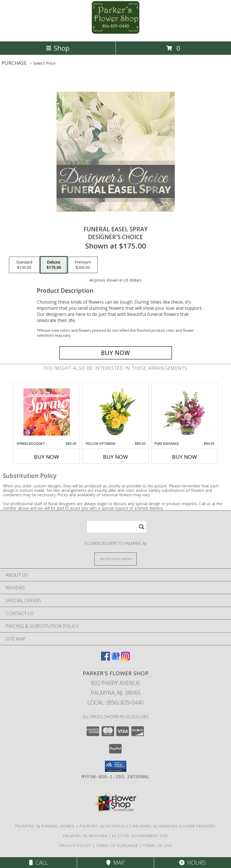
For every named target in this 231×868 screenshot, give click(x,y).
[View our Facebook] (105, 659)
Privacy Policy (75, 845)
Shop (58, 48)
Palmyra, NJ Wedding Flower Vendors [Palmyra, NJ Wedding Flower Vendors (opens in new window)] (174, 826)
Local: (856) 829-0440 (115, 702)
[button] (116, 766)
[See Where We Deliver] (115, 559)
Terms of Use (157, 845)
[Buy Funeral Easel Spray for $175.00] (116, 353)
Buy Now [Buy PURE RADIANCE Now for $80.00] (185, 457)
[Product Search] (117, 527)
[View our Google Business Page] (115, 659)
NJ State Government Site (140, 836)
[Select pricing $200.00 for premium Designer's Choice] (83, 265)
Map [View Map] (115, 863)
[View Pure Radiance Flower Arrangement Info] (185, 412)
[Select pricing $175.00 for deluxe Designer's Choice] (54, 265)
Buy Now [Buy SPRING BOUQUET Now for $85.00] (46, 457)
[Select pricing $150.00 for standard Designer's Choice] (24, 265)
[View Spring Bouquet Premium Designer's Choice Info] (47, 412)
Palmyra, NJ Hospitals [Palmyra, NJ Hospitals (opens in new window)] (104, 826)
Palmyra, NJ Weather (85, 836)
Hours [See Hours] (192, 863)
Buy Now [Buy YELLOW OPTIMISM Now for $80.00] (115, 457)
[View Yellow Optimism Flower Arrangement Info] (116, 412)
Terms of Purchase (117, 845)
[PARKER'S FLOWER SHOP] (115, 33)
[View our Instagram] (126, 659)
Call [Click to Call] (39, 863)
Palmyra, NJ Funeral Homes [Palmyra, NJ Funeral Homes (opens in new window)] (45, 826)
